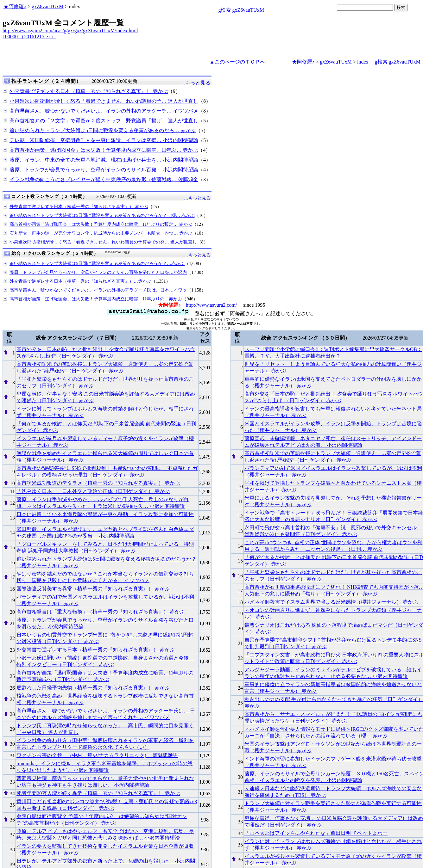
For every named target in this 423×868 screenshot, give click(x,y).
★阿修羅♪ (15, 6)
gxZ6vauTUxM (47, 6)
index (363, 62)
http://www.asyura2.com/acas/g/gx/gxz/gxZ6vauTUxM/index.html (70, 31)
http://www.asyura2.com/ (211, 305)
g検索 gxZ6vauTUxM (241, 10)
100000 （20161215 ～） (29, 37)
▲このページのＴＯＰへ (237, 62)
